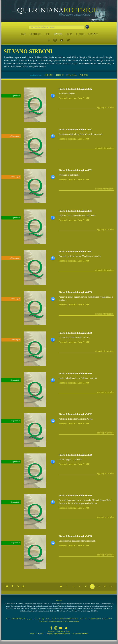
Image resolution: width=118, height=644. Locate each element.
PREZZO (84, 75)
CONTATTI (93, 34)
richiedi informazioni (104, 148)
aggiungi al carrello (105, 107)
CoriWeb (60, 631)
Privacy (32, 634)
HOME (23, 34)
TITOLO (60, 75)
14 (111, 586)
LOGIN (69, 34)
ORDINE (49, 75)
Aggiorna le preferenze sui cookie (58, 634)
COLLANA (72, 75)
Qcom (68, 631)
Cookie (41, 634)
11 (92, 586)
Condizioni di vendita (81, 634)
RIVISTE (58, 34)
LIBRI (48, 34)
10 (86, 586)
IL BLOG (80, 34)
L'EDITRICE (35, 34)
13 (105, 586)
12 (99, 586)
